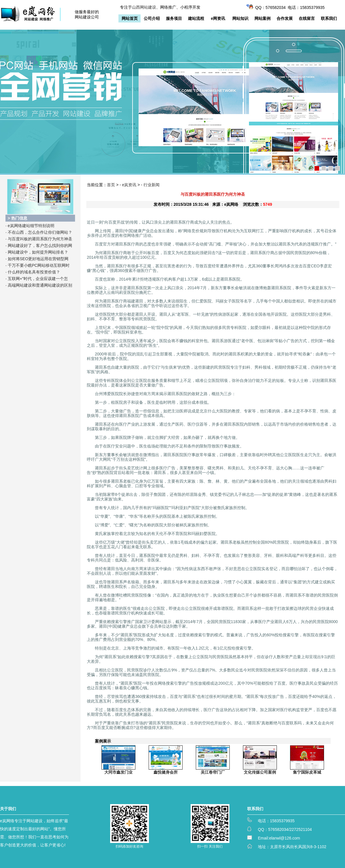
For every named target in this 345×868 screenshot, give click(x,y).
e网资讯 (218, 18)
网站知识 (240, 18)
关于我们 (8, 809)
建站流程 (196, 18)
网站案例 (262, 18)
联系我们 (329, 18)
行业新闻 (152, 185)
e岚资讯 (129, 185)
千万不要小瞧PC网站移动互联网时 (39, 265)
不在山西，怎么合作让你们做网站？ (40, 232)
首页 (111, 185)
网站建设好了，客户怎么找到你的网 (40, 245)
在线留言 (307, 18)
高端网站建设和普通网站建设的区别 (40, 285)
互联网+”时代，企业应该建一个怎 (38, 279)
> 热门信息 (18, 218)
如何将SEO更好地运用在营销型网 (38, 259)
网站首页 (130, 18)
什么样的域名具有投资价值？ (34, 272)
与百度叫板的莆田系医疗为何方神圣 (40, 239)
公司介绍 (152, 18)
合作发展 (285, 18)
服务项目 (174, 18)
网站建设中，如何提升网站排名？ (38, 252)
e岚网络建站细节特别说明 (31, 226)
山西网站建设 (144, 7)
